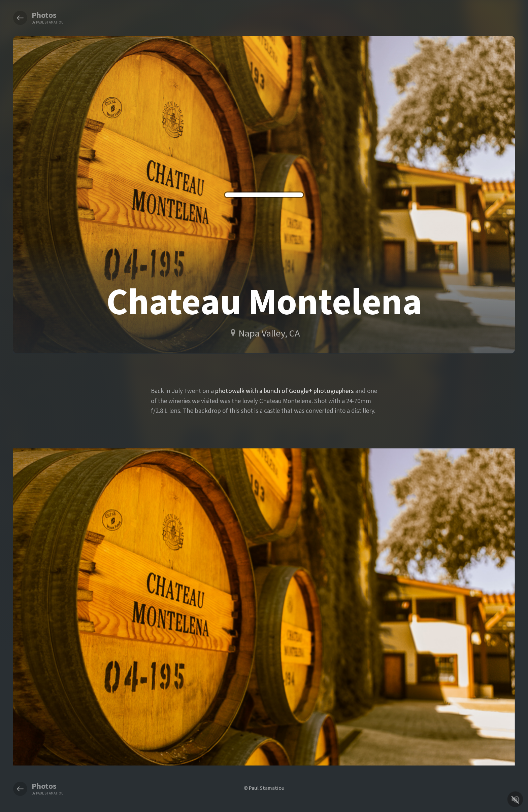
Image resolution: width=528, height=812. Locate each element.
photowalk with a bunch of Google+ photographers (285, 391)
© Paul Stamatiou (264, 788)
